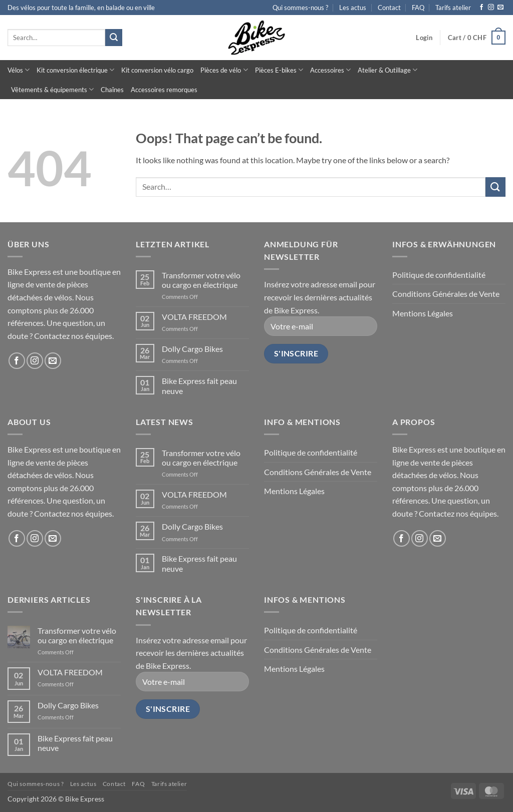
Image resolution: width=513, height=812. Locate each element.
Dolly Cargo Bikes (192, 349)
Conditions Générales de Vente (446, 294)
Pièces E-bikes (279, 70)
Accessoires (330, 70)
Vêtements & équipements (52, 89)
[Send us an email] (500, 8)
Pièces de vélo (224, 70)
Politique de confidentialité (439, 275)
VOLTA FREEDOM (194, 317)
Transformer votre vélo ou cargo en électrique (201, 280)
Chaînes (112, 90)
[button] (424, 38)
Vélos (19, 70)
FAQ (418, 8)
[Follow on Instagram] (491, 8)
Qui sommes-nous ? (300, 8)
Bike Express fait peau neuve (199, 385)
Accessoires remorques (164, 90)
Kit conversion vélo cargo (157, 70)
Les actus (353, 8)
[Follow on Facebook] (481, 8)
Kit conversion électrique (75, 70)
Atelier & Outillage (388, 70)
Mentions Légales (423, 313)
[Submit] (114, 38)
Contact (389, 8)
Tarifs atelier (453, 8)
